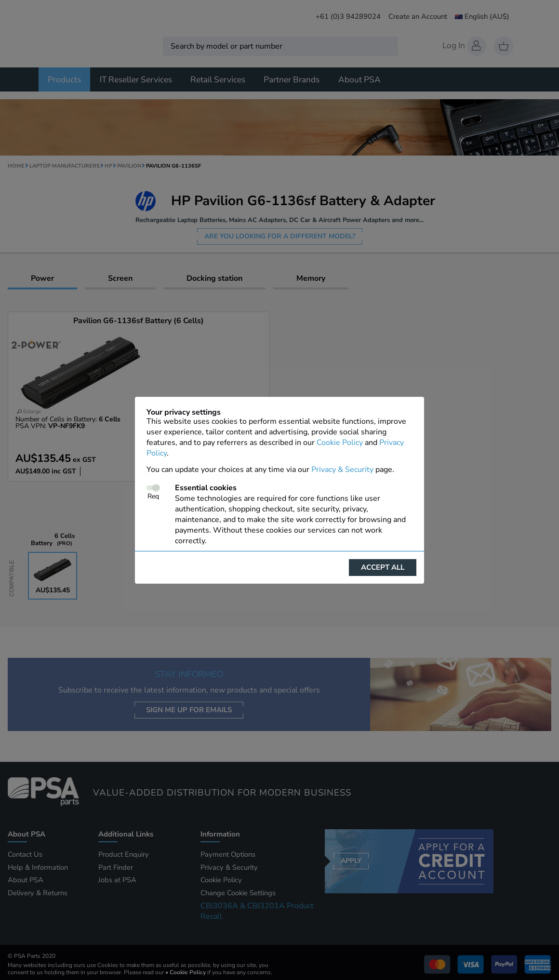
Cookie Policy (340, 443)
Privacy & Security (342, 470)
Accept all (383, 567)
